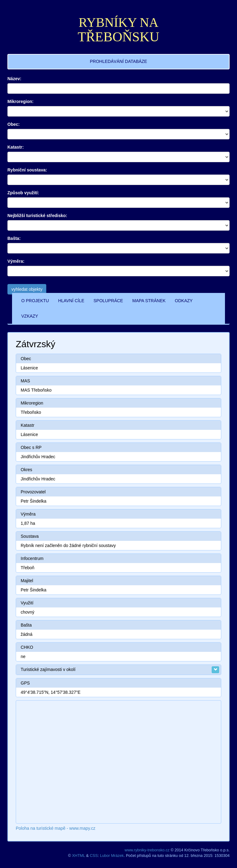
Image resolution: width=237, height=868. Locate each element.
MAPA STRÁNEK (149, 301)
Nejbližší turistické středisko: (37, 216)
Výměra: (16, 261)
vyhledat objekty (27, 289)
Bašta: (14, 238)
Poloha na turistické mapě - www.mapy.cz (56, 828)
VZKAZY (30, 316)
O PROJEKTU (35, 301)
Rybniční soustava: (27, 170)
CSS (94, 856)
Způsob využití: (23, 193)
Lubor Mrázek (112, 856)
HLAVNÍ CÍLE (71, 301)
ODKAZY (184, 301)
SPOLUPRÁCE (108, 301)
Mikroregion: (21, 101)
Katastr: (16, 147)
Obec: (14, 124)
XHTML (78, 856)
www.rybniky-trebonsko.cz (147, 850)
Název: (14, 79)
